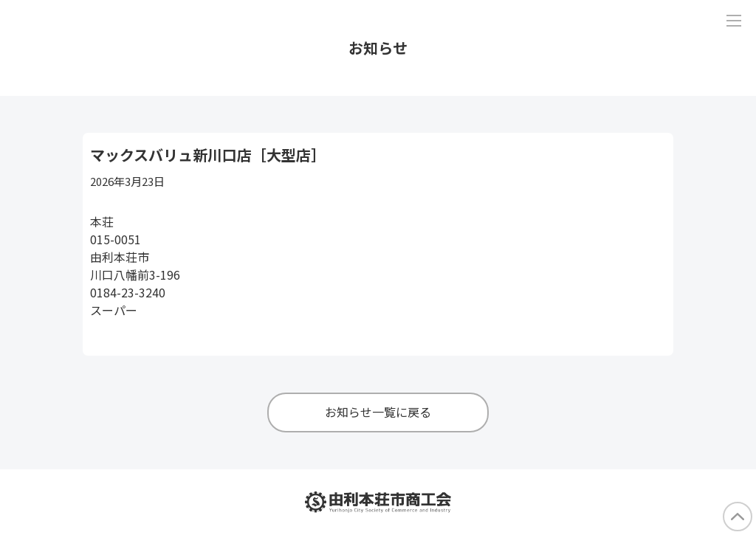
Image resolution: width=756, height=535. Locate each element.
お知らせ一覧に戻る (378, 412)
